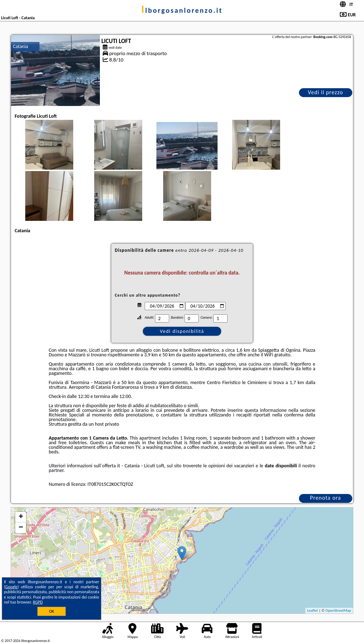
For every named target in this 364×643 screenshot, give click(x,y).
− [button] (21, 528)
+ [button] (21, 517)
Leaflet (312, 610)
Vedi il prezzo (325, 92)
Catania (20, 46)
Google (12, 587)
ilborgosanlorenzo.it (182, 10)
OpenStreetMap (338, 610)
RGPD (38, 602)
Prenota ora (325, 498)
